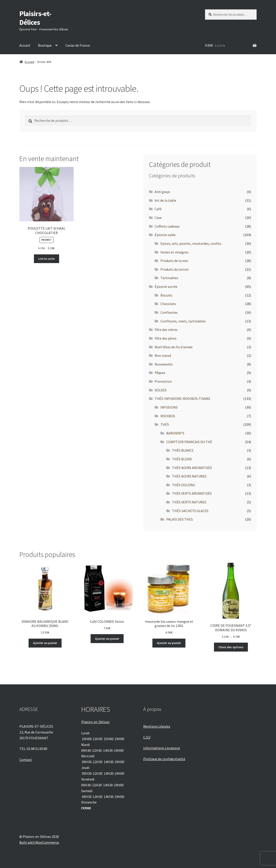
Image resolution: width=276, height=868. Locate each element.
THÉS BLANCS (183, 450)
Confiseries (169, 312)
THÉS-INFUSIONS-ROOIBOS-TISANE (183, 399)
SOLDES (161, 390)
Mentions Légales (157, 726)
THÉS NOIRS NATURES (189, 476)
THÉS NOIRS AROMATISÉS (192, 468)
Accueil (25, 45)
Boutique (45, 45)
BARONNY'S (175, 433)
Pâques (160, 373)
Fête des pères (166, 338)
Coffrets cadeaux (167, 226)
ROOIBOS (168, 416)
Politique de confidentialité (164, 759)
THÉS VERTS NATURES (189, 502)
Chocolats (168, 304)
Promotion (163, 381)
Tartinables (169, 278)
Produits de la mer (174, 261)
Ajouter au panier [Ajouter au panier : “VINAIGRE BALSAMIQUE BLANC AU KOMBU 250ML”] (45, 643)
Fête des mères (166, 330)
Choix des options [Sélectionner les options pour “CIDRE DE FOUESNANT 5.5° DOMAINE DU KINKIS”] (231, 647)
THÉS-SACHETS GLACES (190, 511)
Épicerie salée (165, 235)
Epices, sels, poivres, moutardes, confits (191, 243)
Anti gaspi (162, 192)
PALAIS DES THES (180, 519)
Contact (26, 760)
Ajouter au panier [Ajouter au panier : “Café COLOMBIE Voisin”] (107, 639)
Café (158, 209)
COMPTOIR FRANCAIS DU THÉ (189, 442)
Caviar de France (78, 45)
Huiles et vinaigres (174, 252)
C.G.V (147, 737)
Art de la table (165, 200)
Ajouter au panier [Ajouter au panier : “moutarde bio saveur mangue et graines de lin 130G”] (169, 643)
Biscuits (166, 295)
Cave (158, 218)
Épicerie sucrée (166, 287)
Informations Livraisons (162, 748)
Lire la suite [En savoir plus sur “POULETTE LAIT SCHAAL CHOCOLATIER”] (47, 259)
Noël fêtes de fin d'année (174, 347)
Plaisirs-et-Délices (35, 18)
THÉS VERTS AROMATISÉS (192, 493)
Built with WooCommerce (39, 842)
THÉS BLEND (182, 459)
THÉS (165, 424)
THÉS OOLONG (184, 485)
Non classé (163, 355)
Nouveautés (164, 364)
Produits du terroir (175, 269)
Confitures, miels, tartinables (183, 321)
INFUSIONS (169, 407)
